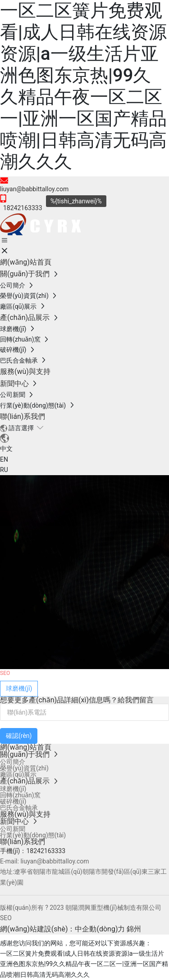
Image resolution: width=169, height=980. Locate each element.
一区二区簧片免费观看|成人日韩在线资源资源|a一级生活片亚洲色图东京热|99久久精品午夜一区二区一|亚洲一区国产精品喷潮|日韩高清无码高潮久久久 (83, 86)
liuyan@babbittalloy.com (34, 189)
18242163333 (46, 851)
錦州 (134, 929)
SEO (6, 918)
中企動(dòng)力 (100, 929)
